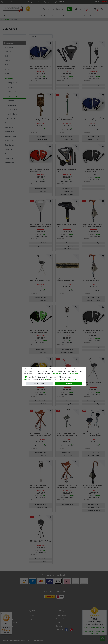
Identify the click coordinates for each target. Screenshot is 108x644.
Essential (31, 377)
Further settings (72, 379)
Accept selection (39, 383)
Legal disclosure (75, 373)
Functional (61, 379)
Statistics (41, 377)
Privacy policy (58, 373)
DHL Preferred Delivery (36, 379)
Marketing (53, 377)
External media (66, 377)
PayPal (51, 379)
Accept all (69, 383)
